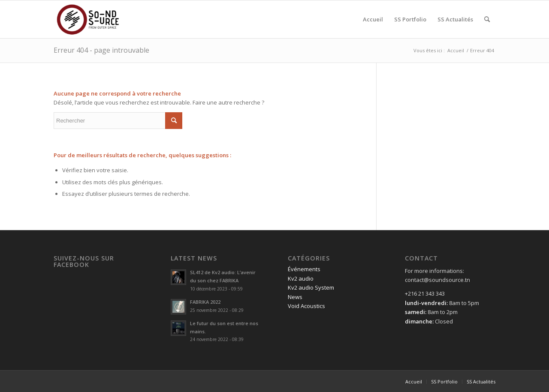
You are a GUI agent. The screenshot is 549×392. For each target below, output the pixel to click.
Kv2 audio (301, 278)
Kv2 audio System (311, 287)
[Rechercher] (487, 19)
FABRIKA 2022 (205, 302)
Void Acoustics (306, 306)
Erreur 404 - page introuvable (101, 50)
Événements (304, 269)
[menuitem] (373, 19)
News (295, 297)
